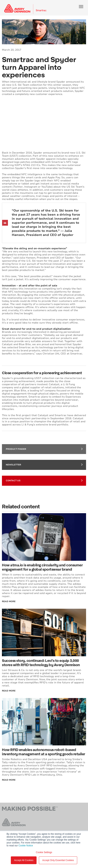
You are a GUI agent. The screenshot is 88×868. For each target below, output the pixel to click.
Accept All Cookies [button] (24, 860)
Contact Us (44, 480)
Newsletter (44, 464)
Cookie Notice (26, 846)
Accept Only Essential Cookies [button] (58, 860)
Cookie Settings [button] (44, 852)
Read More (9, 601)
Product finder (44, 449)
